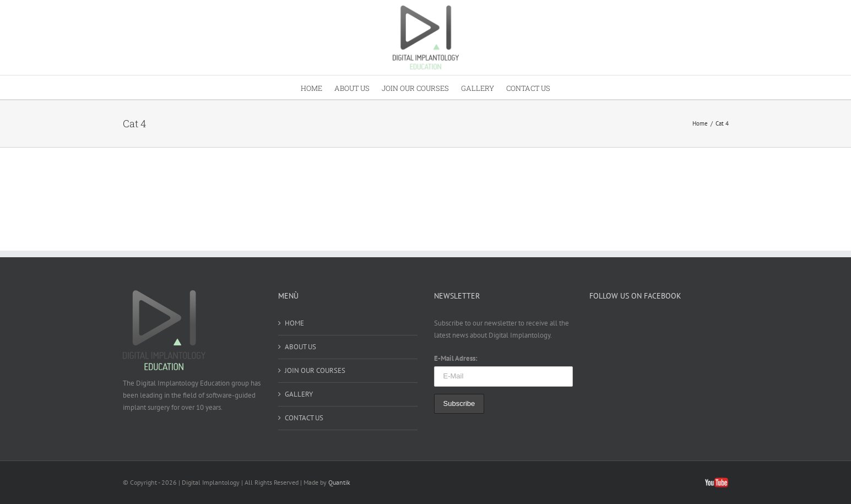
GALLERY (299, 394)
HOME (294, 323)
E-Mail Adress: (456, 358)
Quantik (339, 482)
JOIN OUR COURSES (315, 370)
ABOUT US (300, 347)
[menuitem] (318, 87)
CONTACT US (304, 418)
